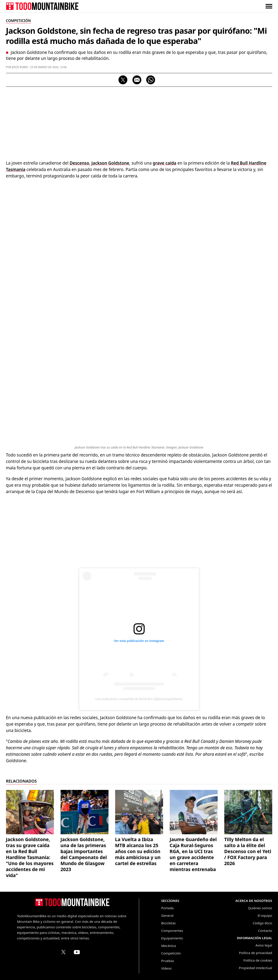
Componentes (172, 931)
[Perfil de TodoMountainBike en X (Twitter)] (63, 952)
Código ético (262, 923)
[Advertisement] (139, 122)
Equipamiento (172, 938)
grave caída (164, 163)
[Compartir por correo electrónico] (137, 80)
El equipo (265, 915)
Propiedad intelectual (256, 968)
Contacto (265, 931)
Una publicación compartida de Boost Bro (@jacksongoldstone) (139, 699)
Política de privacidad (256, 953)
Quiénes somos (260, 908)
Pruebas (168, 961)
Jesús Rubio (20, 67)
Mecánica (169, 946)
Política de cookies (258, 960)
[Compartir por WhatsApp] (151, 80)
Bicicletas (169, 923)
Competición (171, 953)
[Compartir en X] (123, 80)
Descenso (79, 163)
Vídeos (167, 968)
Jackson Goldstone (110, 163)
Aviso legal (264, 945)
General (167, 915)
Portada (168, 908)
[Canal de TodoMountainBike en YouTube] (77, 952)
